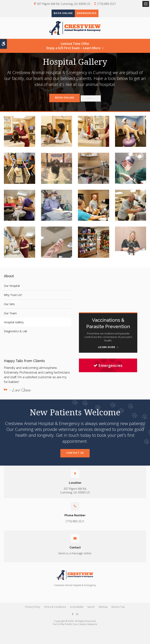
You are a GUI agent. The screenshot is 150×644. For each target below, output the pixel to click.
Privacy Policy (33, 611)
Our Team (10, 318)
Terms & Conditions (55, 611)
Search (91, 611)
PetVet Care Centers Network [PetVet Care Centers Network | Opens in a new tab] (81, 629)
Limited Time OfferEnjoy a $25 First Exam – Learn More (73, 50)
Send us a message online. (75, 558)
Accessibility (77, 611)
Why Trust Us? (13, 299)
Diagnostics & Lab (16, 335)
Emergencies (90, 14)
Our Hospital (12, 290)
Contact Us (75, 457)
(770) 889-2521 (107, 4)
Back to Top (118, 611)
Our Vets (9, 308)
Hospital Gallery (14, 326)
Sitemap (103, 611)
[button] (20, 136)
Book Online (60, 14)
